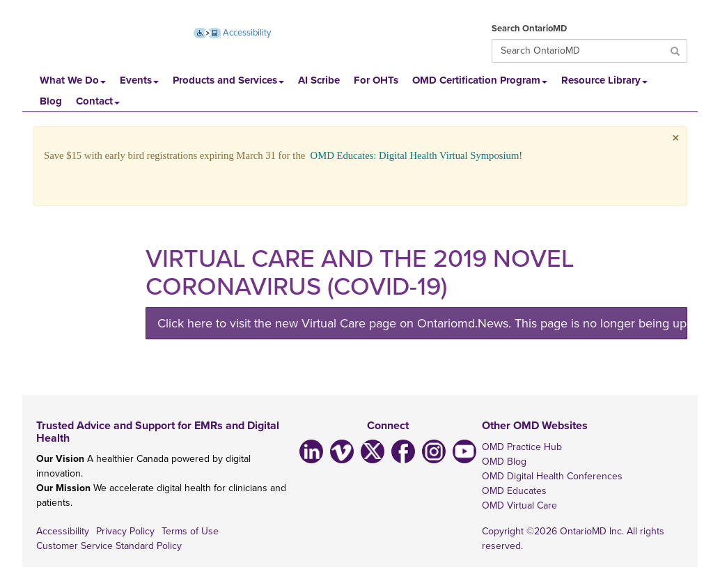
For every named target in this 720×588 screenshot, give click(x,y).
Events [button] (139, 80)
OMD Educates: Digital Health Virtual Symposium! (417, 155)
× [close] (676, 138)
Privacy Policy (125, 531)
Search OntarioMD (529, 29)
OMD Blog (504, 462)
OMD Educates (514, 491)
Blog (51, 101)
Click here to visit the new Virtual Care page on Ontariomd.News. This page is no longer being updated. (422, 323)
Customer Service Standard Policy (109, 546)
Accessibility (63, 531)
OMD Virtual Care (519, 505)
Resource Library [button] (604, 80)
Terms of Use (190, 531)
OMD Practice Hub (522, 447)
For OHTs (376, 80)
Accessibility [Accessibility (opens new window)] (233, 33)
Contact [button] (98, 101)
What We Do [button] (73, 80)
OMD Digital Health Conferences (552, 476)
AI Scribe (319, 80)
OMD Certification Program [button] (480, 80)
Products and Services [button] (228, 80)
